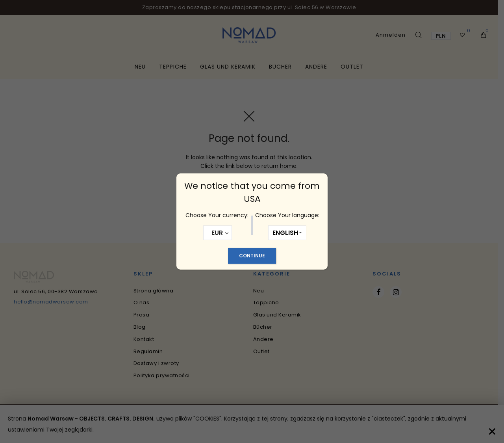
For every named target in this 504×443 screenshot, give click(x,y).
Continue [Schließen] (252, 256)
